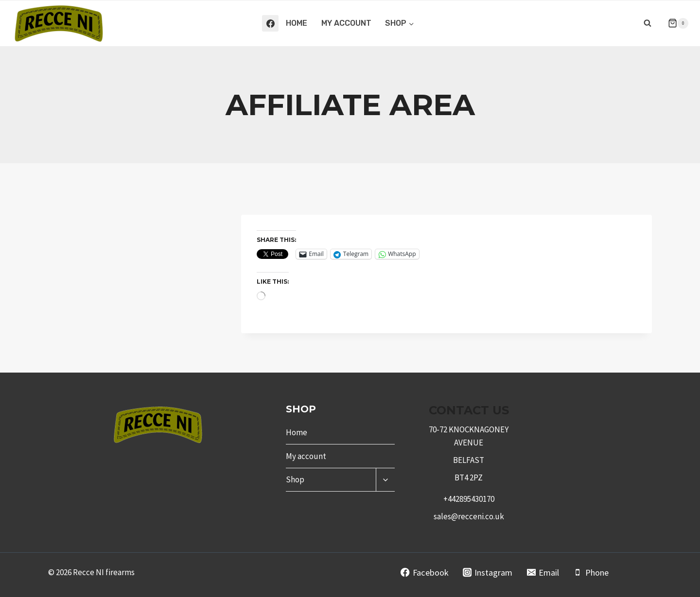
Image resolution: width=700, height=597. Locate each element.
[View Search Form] (647, 23)
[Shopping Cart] (674, 23)
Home (297, 23)
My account (346, 23)
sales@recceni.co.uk (469, 516)
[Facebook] (270, 23)
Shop (295, 479)
